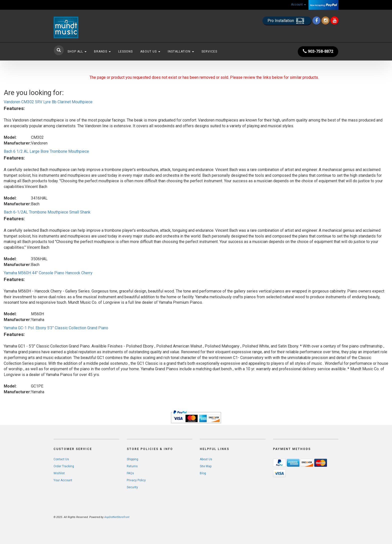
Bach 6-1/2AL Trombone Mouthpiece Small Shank (47, 212)
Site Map (206, 466)
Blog (203, 473)
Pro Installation (287, 21)
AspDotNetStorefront (117, 517)
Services (209, 51)
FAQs (130, 473)
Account (298, 4)
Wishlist (59, 473)
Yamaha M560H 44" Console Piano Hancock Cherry (48, 273)
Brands (102, 51)
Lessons (125, 51)
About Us (150, 51)
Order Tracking (64, 466)
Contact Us (61, 459)
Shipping (132, 459)
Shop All (77, 51)
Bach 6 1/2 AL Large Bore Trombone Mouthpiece (46, 151)
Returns (132, 466)
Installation (181, 51)
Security (132, 487)
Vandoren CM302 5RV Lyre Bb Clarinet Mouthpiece (48, 102)
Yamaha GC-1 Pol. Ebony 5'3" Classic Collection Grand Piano (56, 328)
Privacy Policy (136, 480)
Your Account (63, 480)
